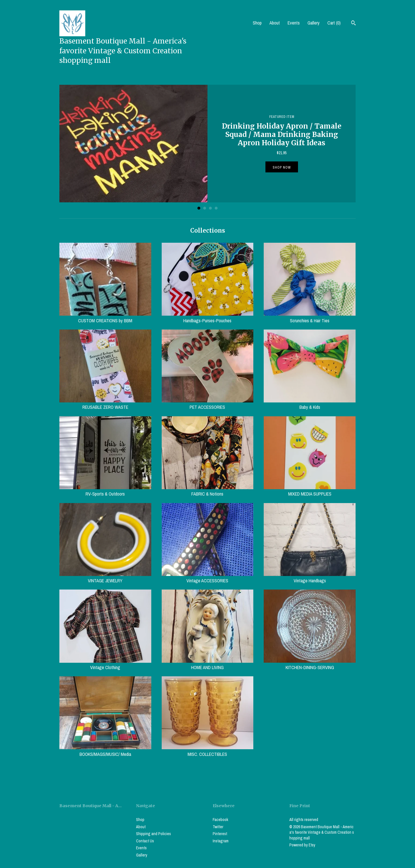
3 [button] (210, 208)
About (275, 23)
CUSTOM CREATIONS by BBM (105, 317)
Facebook (220, 820)
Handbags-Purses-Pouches (208, 317)
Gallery (314, 23)
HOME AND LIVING (208, 664)
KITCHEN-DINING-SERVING (310, 664)
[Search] (353, 24)
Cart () (334, 23)
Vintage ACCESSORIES (208, 577)
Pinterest (220, 834)
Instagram (221, 841)
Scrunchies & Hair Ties (310, 317)
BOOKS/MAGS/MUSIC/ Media (105, 751)
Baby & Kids (310, 404)
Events (294, 23)
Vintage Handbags (310, 577)
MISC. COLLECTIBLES (208, 751)
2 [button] (205, 208)
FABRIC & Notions (208, 491)
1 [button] (199, 208)
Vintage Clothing (105, 664)
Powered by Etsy (302, 845)
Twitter (218, 827)
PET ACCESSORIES (208, 404)
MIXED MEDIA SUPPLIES (310, 491)
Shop (257, 23)
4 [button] (216, 208)
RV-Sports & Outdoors (105, 491)
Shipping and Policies (153, 834)
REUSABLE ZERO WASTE (105, 404)
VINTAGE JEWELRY (105, 577)
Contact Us (145, 841)
